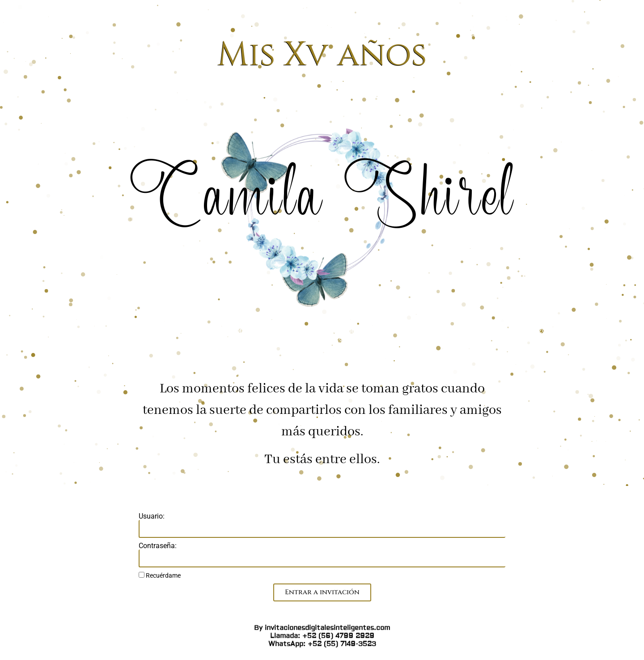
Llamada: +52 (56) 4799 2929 (322, 305)
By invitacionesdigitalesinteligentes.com (322, 297)
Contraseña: (158, 546)
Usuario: (152, 516)
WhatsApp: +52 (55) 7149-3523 (322, 313)
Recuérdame (160, 575)
